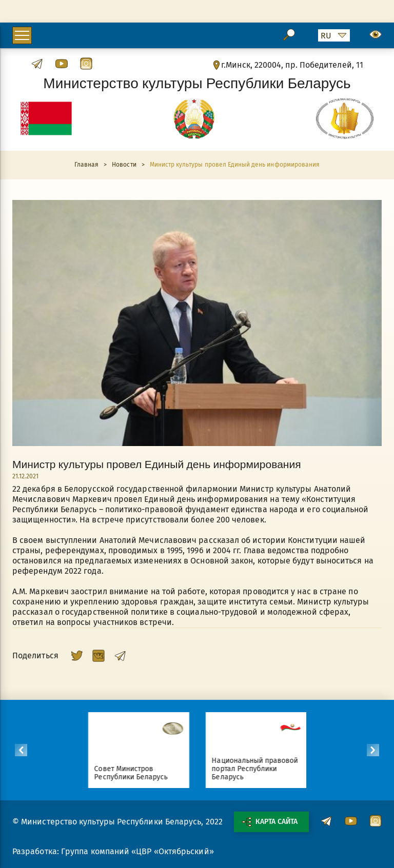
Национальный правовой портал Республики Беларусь (259, 769)
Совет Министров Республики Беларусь (135, 773)
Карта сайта (270, 822)
